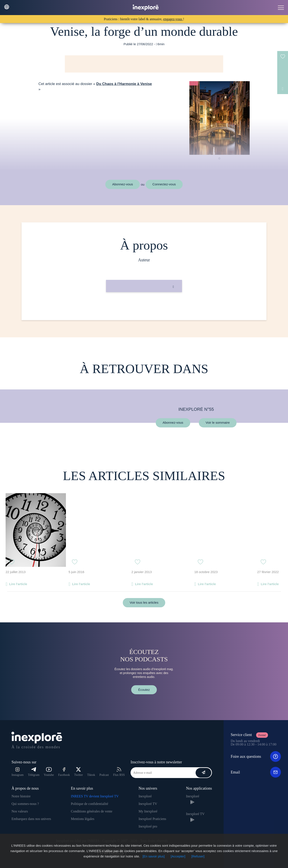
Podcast (104, 775)
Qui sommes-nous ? (25, 804)
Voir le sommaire (218, 423)
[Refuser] (198, 856)
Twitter (78, 772)
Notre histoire (21, 796)
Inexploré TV (148, 804)
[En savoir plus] (154, 856)
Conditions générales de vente (92, 811)
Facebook (64, 772)
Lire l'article (18, 584)
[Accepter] (178, 856)
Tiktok (91, 775)
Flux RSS (119, 772)
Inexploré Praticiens (152, 819)
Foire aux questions (256, 756)
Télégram (34, 772)
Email (256, 772)
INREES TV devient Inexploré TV (95, 796)
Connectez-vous (164, 184)
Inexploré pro (148, 826)
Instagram (17, 772)
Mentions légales (83, 819)
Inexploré (145, 796)
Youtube (49, 772)
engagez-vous (173, 19)
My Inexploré (148, 811)
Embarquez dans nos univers (31, 819)
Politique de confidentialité (90, 804)
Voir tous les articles (144, 602)
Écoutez (144, 690)
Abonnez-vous (123, 184)
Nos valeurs (20, 811)
